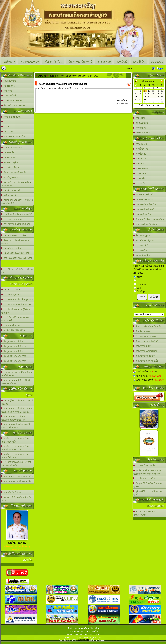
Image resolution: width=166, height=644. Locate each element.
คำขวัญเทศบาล (10, 177)
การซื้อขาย (140, 154)
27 (162, 96)
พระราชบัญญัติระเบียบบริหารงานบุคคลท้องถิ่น (16, 464)
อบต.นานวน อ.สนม (149, 314)
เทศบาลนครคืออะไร (144, 195)
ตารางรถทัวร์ (141, 245)
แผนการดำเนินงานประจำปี (15, 253)
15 (140, 94)
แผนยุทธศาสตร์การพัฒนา (15, 235)
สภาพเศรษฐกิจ (10, 163)
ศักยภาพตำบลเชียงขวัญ (14, 172)
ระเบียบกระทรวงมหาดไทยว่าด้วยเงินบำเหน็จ (16, 440)
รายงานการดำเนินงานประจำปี (17, 258)
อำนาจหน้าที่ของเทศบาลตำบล (149, 219)
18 (153, 94)
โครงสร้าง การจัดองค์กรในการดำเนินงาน (17, 184)
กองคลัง (7, 122)
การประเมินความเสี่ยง (145, 466)
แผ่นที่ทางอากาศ (11, 190)
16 (145, 94)
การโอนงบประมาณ (12, 219)
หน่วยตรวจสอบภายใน (13, 137)
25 (153, 96)
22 (140, 96)
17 (149, 94)
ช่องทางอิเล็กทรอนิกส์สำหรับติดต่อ (16, 499)
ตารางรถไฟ (140, 250)
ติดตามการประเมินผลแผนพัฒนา (15, 242)
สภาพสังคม (8, 158)
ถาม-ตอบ (139, 118)
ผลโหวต (154, 297)
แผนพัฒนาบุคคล (11, 290)
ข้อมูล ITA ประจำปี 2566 (14, 346)
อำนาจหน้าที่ (9, 96)
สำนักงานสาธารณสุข (145, 356)
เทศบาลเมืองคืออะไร (144, 209)
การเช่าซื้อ (140, 178)
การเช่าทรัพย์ (141, 169)
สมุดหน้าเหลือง (142, 255)
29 (140, 99)
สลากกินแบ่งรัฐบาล (144, 240)
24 (149, 96)
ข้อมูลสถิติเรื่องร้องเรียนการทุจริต (148, 485)
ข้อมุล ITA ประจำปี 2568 (14, 356)
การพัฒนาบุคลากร (11, 295)
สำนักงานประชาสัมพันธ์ (146, 341)
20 (162, 94)
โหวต (142, 297)
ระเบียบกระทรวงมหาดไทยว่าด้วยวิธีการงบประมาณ (16, 448)
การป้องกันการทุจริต (144, 478)
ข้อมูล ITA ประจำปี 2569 (14, 361)
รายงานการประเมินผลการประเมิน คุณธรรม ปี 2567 (15, 418)
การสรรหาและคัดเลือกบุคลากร (17, 299)
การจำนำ (139, 164)
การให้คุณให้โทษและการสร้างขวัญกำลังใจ (17, 319)
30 (145, 99)
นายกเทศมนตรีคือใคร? (146, 224)
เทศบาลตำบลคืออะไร (145, 204)
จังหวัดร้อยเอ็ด (142, 331)
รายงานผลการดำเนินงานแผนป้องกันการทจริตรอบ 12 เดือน (17, 410)
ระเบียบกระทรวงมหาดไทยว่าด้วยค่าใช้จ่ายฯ (16, 456)
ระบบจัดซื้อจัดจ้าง (11, 492)
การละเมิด (140, 183)
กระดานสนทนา (142, 133)
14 (136, 94)
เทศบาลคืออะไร (142, 214)
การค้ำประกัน (141, 149)
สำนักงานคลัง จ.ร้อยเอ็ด (146, 361)
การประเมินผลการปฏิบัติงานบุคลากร (16, 311)
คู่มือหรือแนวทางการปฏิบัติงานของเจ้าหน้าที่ (17, 202)
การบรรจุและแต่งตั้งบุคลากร (16, 304)
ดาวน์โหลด (140, 128)
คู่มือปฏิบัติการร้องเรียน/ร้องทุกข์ (148, 493)
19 (158, 94)
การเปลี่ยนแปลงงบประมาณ (16, 224)
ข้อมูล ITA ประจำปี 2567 (14, 351)
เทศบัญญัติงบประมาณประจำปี (17, 214)
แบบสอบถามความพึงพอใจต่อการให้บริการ (17, 374)
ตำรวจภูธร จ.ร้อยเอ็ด (145, 336)
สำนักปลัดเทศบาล (11, 117)
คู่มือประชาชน (9, 195)
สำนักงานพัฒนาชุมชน (145, 351)
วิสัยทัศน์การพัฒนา (12, 148)
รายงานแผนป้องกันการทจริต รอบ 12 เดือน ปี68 (16, 426)
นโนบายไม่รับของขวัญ (13, 330)
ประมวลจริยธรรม (11, 325)
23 (145, 96)
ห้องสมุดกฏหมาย (143, 235)
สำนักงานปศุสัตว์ (142, 346)
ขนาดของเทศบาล (143, 200)
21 (136, 96)
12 (158, 91)
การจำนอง (140, 159)
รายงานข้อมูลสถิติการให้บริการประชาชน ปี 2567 (17, 382)
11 (153, 91)
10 (149, 91)
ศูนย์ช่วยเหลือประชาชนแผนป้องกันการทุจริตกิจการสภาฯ (148, 472)
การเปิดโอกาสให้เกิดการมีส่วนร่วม (17, 271)
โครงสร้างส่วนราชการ (13, 106)
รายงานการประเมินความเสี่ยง (17, 481)
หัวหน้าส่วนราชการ (12, 101)
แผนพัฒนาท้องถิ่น (11, 248)
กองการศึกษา (9, 132)
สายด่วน (7, 91)
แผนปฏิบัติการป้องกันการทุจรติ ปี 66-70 (17, 402)
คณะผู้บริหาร (9, 81)
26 (158, 96)
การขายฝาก (140, 174)
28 (136, 99)
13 (162, 91)
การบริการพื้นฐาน (11, 167)
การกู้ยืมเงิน (140, 144)
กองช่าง (7, 127)
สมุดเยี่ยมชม (141, 123)
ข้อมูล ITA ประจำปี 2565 (14, 341)
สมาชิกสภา (8, 86)
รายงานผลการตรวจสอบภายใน (17, 476)
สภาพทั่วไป (8, 153)
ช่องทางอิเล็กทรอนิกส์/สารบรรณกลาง (145, 513)
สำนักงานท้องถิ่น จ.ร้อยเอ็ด (147, 326)
